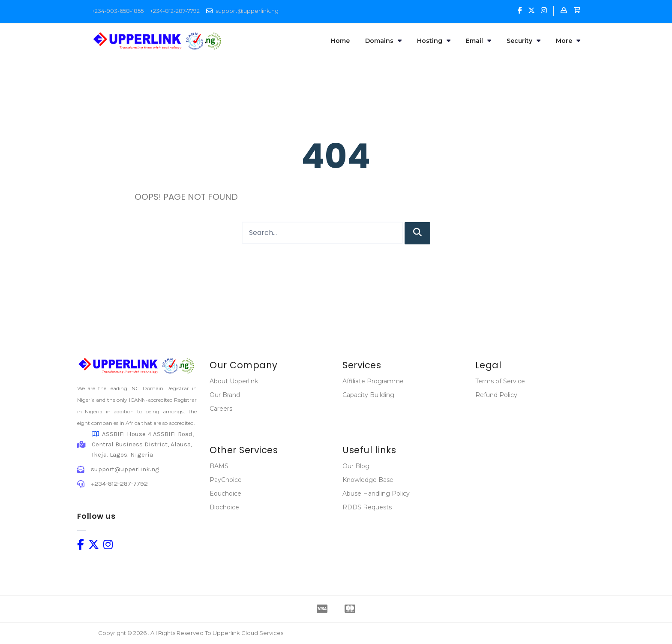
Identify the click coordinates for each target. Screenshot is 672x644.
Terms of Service (500, 381)
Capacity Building (368, 395)
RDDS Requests (367, 507)
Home (340, 41)
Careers (221, 409)
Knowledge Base (368, 480)
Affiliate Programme (373, 381)
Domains (383, 41)
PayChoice (226, 480)
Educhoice (225, 494)
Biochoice (224, 507)
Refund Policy (496, 395)
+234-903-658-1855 (118, 11)
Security (523, 41)
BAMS (219, 466)
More (568, 41)
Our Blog (356, 466)
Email (478, 41)
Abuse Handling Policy (376, 494)
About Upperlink (234, 381)
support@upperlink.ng (247, 11)
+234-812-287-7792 (175, 11)
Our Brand (225, 395)
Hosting (434, 41)
